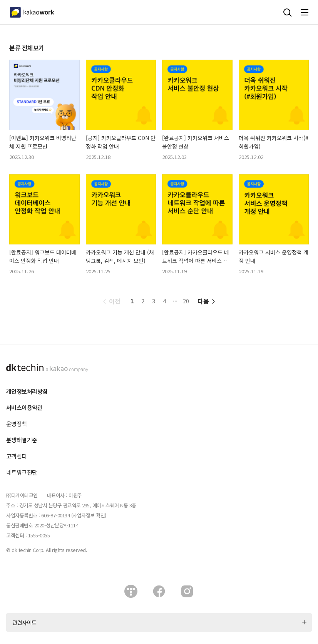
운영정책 (17, 424)
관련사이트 (24, 622)
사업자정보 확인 (89, 515)
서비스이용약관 (24, 407)
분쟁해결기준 (22, 440)
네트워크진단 (22, 472)
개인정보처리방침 (27, 391)
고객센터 (17, 456)
